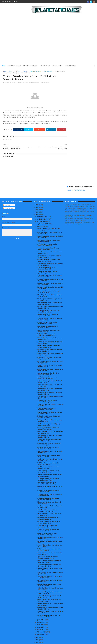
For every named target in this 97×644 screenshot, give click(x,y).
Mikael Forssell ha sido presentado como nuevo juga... (49, 555)
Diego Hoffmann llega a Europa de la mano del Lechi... (49, 297)
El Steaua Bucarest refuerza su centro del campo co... (50, 274)
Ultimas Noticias (36, 71)
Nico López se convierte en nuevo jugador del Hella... (48, 462)
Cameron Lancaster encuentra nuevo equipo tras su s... (48, 325)
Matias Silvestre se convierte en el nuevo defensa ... (49, 509)
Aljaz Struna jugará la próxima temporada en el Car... (47, 552)
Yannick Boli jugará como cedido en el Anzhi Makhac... (50, 606)
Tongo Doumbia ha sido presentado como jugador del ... (50, 567)
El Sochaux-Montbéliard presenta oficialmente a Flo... (48, 473)
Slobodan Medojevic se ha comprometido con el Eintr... (50, 282)
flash (10, 71)
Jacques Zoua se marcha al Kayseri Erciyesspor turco (48, 485)
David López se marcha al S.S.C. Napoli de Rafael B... (48, 368)
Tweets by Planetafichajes (76, 75)
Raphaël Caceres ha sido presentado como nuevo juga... (49, 438)
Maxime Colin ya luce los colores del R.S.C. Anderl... (50, 540)
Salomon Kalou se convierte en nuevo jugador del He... (49, 387)
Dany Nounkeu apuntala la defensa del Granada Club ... (49, 501)
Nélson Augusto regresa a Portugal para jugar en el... (48, 286)
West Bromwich (48, 71)
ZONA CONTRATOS (45, 66)
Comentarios (8, 202)
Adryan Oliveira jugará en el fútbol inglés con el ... (49, 376)
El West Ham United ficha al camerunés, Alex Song (46, 403)
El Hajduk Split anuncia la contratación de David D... (47, 329)
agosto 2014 (41, 220)
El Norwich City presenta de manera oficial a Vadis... (49, 544)
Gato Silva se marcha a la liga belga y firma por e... (50, 481)
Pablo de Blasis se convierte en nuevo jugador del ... (50, 333)
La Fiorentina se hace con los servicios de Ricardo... (47, 239)
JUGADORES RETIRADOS (14, 66)
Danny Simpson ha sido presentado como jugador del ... (50, 391)
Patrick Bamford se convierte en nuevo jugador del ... (50, 532)
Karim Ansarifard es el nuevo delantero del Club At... (47, 505)
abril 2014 (41, 621)
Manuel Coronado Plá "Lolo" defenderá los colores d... (50, 426)
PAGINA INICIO (6, 2)
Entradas (7, 199)
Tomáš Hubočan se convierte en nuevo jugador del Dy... (49, 430)
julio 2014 (41, 614)
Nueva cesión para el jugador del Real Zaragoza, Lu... (50, 356)
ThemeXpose (12, 642)
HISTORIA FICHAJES (70, 66)
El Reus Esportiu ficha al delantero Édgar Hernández (49, 489)
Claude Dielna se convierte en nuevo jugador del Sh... (49, 360)
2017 (37, 201)
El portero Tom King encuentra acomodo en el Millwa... (50, 399)
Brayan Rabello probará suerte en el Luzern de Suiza (49, 587)
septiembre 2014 (43, 218)
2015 (37, 206)
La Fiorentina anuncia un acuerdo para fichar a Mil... (50, 258)
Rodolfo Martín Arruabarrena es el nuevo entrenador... (48, 512)
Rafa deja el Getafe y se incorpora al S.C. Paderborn (50, 278)
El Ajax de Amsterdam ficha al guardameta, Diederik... (47, 266)
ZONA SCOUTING (57, 66)
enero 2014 (41, 629)
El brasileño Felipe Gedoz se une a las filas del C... (49, 434)
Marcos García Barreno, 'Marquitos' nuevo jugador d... (49, 340)
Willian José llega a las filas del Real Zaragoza (49, 497)
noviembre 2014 (42, 213)
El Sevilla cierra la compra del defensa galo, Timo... (48, 524)
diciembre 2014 (42, 211)
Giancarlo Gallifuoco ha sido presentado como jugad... (47, 528)
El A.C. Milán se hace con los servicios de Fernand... (47, 520)
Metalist (17, 71)
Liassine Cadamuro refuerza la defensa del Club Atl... (50, 231)
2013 (37, 632)
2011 (37, 636)
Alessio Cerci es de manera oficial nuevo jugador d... (49, 251)
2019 (37, 199)
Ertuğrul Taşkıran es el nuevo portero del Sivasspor (50, 598)
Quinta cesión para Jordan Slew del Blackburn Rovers (49, 595)
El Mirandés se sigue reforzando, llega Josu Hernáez (48, 493)
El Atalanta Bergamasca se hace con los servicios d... (49, 559)
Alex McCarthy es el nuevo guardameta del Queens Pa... (50, 383)
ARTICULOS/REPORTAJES (30, 66)
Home (3, 66)
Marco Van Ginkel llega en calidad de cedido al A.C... (50, 227)
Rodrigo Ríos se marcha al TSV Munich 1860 (50, 536)
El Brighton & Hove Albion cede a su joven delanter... (49, 415)
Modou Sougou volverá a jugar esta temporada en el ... (48, 235)
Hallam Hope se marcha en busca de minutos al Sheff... (48, 610)
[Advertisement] (13, 34)
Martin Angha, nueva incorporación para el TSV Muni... (48, 450)
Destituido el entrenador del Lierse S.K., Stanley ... (49, 344)
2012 (37, 634)
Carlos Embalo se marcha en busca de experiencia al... (49, 548)
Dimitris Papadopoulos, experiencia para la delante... (49, 579)
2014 (37, 209)
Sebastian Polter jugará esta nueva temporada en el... (49, 352)
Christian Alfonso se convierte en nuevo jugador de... (48, 516)
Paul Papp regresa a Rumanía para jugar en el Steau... (48, 254)
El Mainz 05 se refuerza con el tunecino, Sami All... (47, 262)
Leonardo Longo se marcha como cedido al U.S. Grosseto (50, 348)
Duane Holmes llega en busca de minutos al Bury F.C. (47, 321)
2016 (37, 204)
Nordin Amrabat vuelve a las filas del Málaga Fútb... (50, 380)
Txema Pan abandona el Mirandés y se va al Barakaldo (49, 571)
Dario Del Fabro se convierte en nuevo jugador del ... (50, 301)
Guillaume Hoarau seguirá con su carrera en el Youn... (48, 442)
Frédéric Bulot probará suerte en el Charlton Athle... (49, 469)
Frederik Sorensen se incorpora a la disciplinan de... (49, 563)
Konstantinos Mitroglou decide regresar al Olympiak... (47, 317)
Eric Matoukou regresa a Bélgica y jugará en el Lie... (48, 419)
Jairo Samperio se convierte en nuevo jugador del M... (50, 575)
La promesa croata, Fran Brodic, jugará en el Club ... (48, 243)
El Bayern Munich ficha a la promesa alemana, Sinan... (49, 313)
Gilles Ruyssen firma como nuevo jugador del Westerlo (48, 423)
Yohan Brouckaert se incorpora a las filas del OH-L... (49, 407)
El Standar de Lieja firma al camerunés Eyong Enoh (47, 395)
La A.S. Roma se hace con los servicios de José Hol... (47, 372)
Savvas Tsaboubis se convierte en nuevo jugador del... (48, 223)
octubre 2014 (42, 216)
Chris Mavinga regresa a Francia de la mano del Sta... (50, 364)
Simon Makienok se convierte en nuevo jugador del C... (50, 446)
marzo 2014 (41, 624)
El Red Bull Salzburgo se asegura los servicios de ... (49, 591)
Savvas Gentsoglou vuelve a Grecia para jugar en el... (48, 466)
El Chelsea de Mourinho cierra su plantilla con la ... (48, 305)
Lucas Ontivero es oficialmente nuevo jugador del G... (50, 247)
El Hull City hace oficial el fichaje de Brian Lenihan (50, 270)
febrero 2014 (42, 626)
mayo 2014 (41, 619)
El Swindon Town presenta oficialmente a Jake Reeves (50, 337)
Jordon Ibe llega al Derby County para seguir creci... (50, 583)
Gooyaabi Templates (33, 642)
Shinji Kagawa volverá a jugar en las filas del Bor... (50, 294)
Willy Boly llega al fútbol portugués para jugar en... (49, 290)
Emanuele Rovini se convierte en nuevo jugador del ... (50, 602)
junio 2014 (41, 616)
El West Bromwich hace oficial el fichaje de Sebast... (48, 411)
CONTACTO (15, 2)
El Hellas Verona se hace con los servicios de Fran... (48, 458)
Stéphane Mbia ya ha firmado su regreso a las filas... (47, 309)
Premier (25, 71)
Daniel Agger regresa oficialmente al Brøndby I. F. (50, 454)
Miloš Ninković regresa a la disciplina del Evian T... (46, 477)
